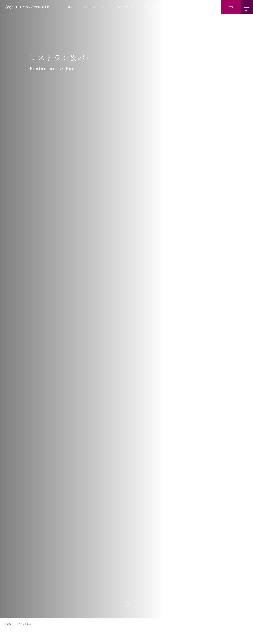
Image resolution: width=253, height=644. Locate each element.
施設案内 (174, 7)
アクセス (201, 9)
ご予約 (231, 7)
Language (211, 9)
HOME (8, 635)
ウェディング (124, 7)
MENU (247, 9)
